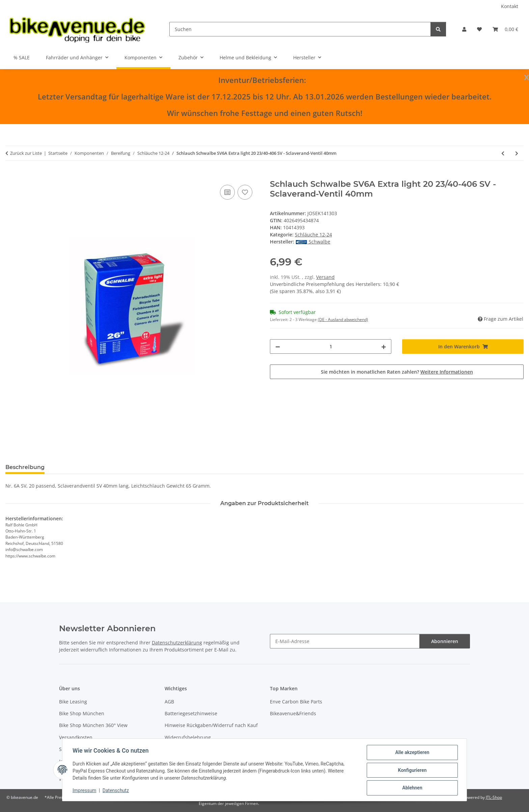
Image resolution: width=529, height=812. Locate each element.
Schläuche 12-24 (313, 235)
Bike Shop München (82, 713)
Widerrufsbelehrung (188, 737)
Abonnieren (445, 641)
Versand (325, 277)
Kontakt (510, 6)
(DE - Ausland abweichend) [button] (343, 320)
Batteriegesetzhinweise (191, 713)
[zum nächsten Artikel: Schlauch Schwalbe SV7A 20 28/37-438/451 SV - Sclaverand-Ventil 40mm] (517, 153)
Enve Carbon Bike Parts (296, 702)
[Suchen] (300, 29)
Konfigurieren (411, 771)
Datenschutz (116, 791)
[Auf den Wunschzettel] (245, 192)
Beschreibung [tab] (25, 467)
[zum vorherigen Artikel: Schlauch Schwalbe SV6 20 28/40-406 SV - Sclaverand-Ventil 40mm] (503, 153)
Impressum (85, 791)
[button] (464, 29)
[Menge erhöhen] (384, 346)
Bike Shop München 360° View (93, 725)
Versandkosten (76, 737)
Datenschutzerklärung (177, 643)
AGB (169, 702)
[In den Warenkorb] (11, 176)
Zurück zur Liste (26, 153)
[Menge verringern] (278, 346)
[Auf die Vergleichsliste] (227, 192)
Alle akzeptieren (411, 753)
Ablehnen (411, 788)
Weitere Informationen (447, 372)
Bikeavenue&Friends (293, 713)
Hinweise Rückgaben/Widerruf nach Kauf (211, 725)
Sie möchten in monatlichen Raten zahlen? (397, 372)
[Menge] (331, 346)
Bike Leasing (73, 702)
